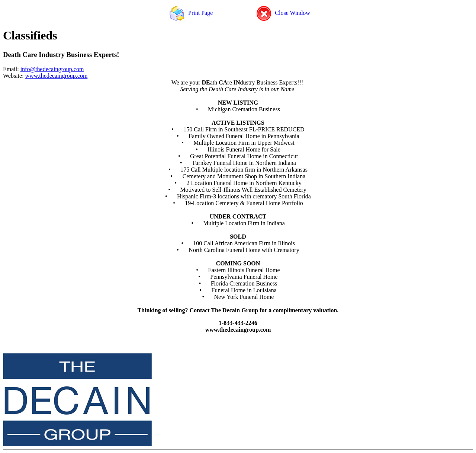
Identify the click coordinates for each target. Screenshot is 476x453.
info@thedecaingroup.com (52, 69)
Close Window (283, 13)
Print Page (191, 13)
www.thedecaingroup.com (57, 76)
